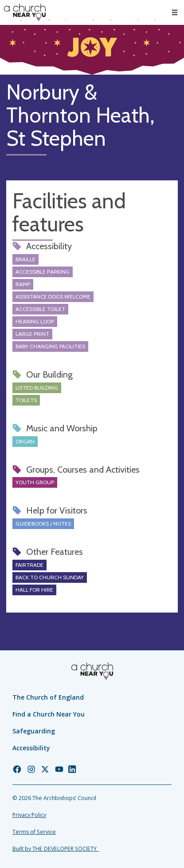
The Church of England (48, 697)
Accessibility (31, 748)
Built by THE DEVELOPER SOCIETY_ (56, 849)
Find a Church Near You (49, 714)
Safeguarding (34, 731)
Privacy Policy (29, 815)
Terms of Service (34, 832)
